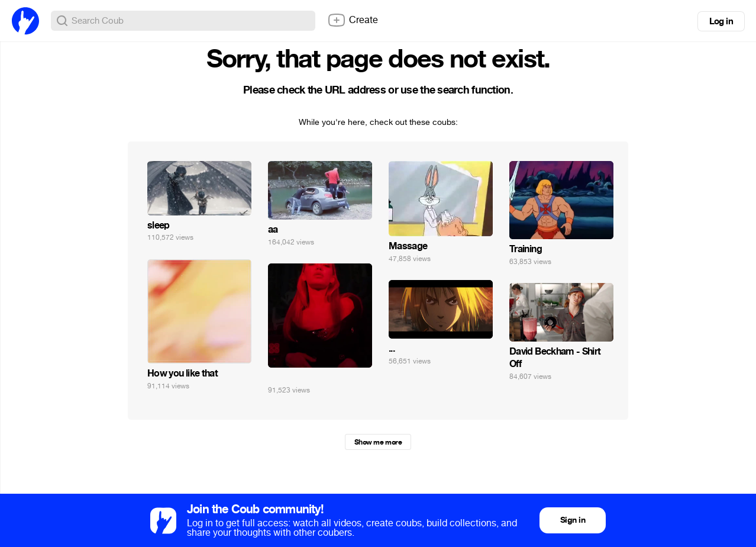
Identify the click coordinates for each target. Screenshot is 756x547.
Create (353, 20)
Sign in (573, 520)
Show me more (378, 442)
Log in (721, 21)
